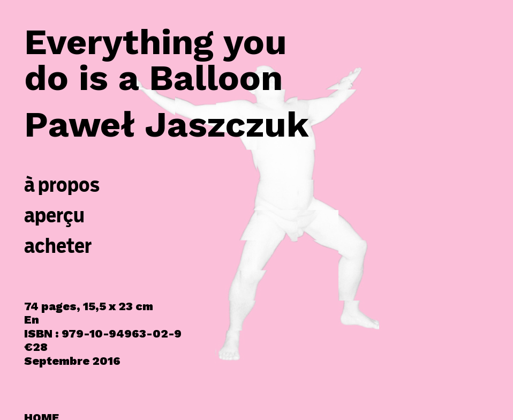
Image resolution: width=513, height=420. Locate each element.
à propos (62, 185)
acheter (58, 246)
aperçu (54, 215)
